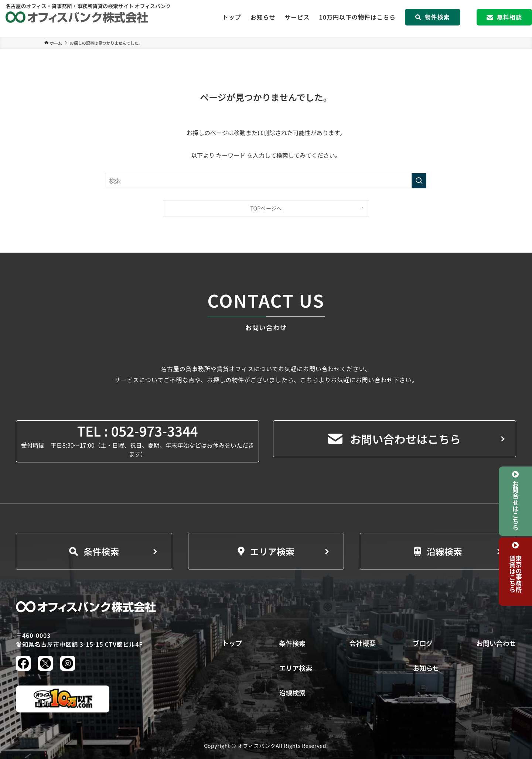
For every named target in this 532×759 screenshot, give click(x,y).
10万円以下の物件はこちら (357, 18)
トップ (232, 18)
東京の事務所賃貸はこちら (516, 574)
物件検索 (432, 18)
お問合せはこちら (515, 505)
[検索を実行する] (419, 181)
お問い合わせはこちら (394, 439)
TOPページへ (266, 208)
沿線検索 (438, 551)
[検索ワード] (266, 181)
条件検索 (94, 551)
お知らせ (263, 18)
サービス (297, 18)
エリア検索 (266, 551)
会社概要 (362, 643)
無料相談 (504, 18)
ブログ (423, 643)
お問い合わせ (496, 643)
